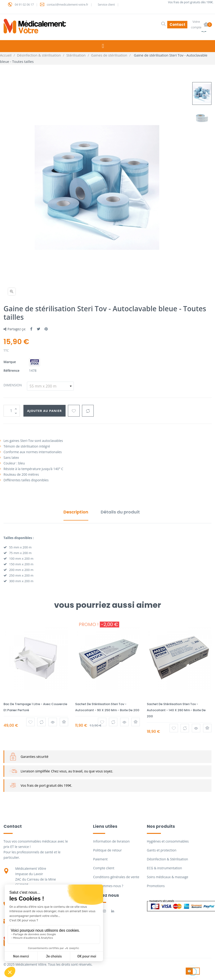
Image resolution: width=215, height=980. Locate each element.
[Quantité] (12, 411)
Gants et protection (162, 850)
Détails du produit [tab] (120, 512)
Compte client (104, 868)
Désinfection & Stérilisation (167, 859)
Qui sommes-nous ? (108, 886)
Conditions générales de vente (116, 877)
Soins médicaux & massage (168, 877)
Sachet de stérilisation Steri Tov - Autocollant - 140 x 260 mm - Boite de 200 (176, 710)
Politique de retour (107, 850)
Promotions (156, 886)
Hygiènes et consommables (168, 841)
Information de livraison (111, 841)
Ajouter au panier (49, 411)
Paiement (100, 859)
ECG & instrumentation (164, 868)
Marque (10, 362)
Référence (11, 370)
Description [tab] (76, 512)
